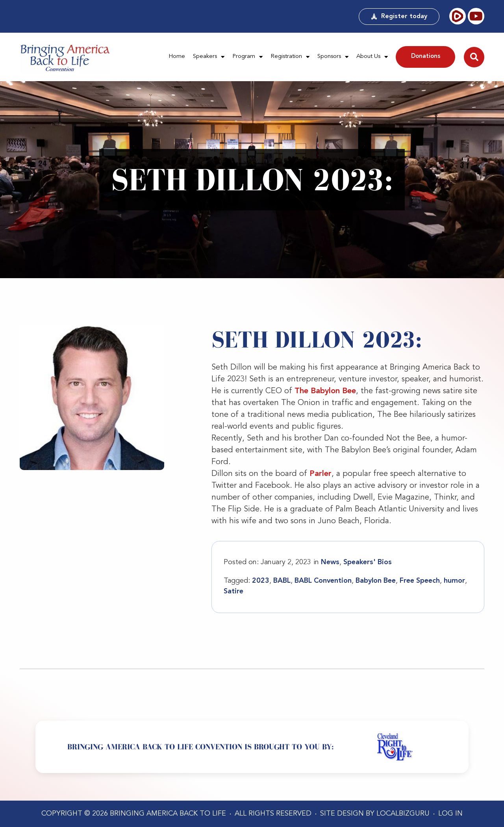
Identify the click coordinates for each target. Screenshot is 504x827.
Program (247, 57)
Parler (321, 474)
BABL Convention (323, 581)
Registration (290, 57)
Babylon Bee (376, 581)
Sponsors (333, 57)
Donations (426, 57)
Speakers (209, 57)
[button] (474, 57)
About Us (372, 57)
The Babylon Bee (325, 391)
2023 (261, 581)
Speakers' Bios (368, 562)
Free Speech (420, 581)
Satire (233, 591)
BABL (282, 581)
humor (454, 581)
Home (177, 57)
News (330, 562)
